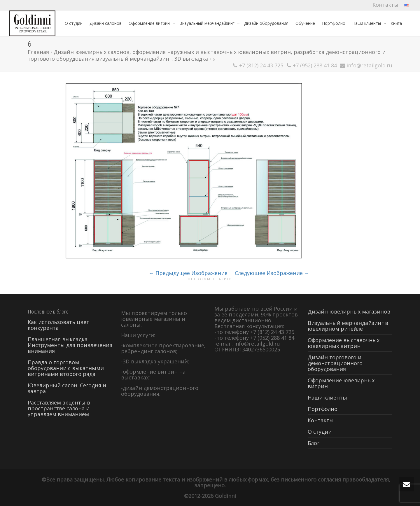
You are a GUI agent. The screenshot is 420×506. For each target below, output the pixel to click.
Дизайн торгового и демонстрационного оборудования (335, 363)
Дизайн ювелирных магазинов (349, 311)
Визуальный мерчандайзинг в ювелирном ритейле (348, 326)
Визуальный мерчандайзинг (208, 23)
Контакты (385, 5)
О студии (74, 23)
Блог (314, 443)
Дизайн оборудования (266, 23)
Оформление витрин (150, 23)
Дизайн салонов (106, 23)
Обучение (305, 23)
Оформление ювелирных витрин (341, 383)
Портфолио (334, 23)
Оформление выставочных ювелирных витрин (344, 343)
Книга (396, 23)
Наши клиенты (367, 23)
